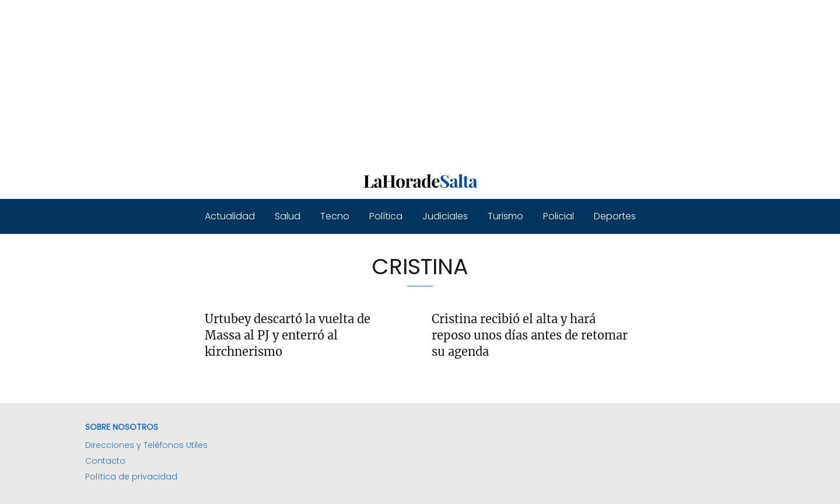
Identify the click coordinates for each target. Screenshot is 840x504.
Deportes (615, 216)
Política (386, 216)
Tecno (335, 216)
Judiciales (445, 216)
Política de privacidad (131, 477)
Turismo (505, 216)
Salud (288, 216)
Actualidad (230, 216)
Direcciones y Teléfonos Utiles (146, 445)
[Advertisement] (350, 82)
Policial (559, 216)
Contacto (105, 461)
